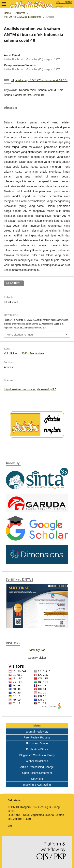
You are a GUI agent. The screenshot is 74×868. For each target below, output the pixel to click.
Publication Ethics (37, 749)
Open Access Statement (37, 773)
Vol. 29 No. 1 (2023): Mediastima (23, 17)
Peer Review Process (37, 737)
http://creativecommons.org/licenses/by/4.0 (30, 389)
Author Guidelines (37, 761)
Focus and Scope (37, 743)
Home (7, 13)
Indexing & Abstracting (37, 785)
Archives (21, 13)
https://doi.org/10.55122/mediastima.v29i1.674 (39, 80)
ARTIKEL (15, 283)
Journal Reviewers (37, 732)
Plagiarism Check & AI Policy (37, 755)
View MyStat (37, 650)
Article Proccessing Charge (37, 767)
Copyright (37, 779)
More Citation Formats (20, 335)
